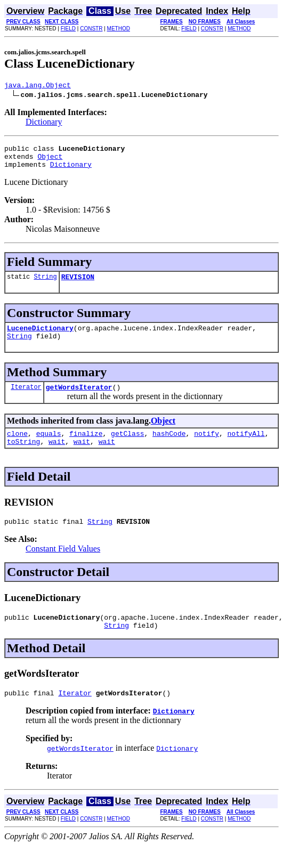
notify (207, 448)
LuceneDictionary (40, 337)
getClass (127, 448)
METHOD (119, 29)
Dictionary (44, 123)
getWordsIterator (79, 400)
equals (49, 448)
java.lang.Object (38, 86)
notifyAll (246, 448)
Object (50, 161)
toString (23, 457)
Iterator (26, 399)
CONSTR (91, 29)
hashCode (169, 448)
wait (57, 457)
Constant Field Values (63, 566)
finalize (86, 448)
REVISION (78, 285)
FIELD (68, 29)
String (45, 284)
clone (17, 448)
